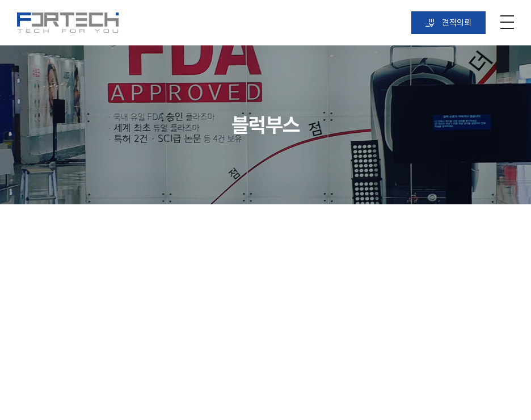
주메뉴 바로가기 (0, 0)
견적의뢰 (448, 23)
